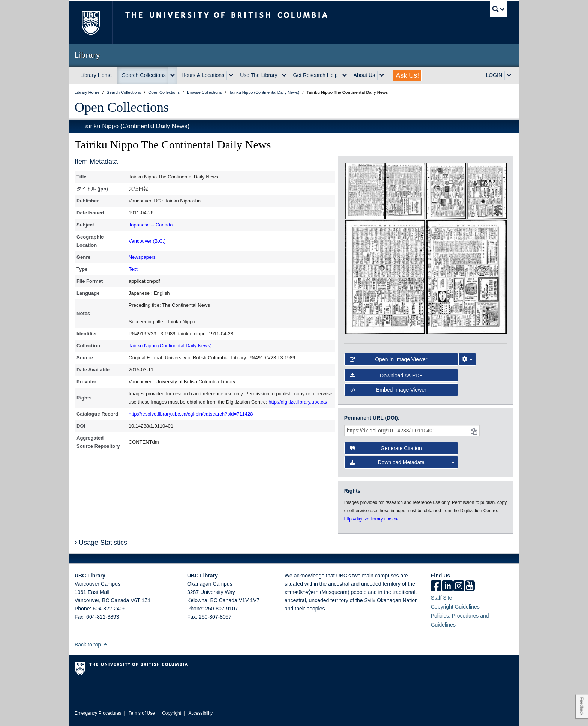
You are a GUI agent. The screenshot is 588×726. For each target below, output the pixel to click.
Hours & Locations (203, 75)
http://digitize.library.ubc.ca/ (298, 402)
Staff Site (442, 598)
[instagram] (459, 586)
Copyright (172, 713)
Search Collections (144, 75)
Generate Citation (386, 448)
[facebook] (436, 586)
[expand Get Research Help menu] (345, 75)
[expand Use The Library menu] (284, 75)
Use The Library (259, 75)
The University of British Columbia (91, 23)
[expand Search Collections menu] (172, 75)
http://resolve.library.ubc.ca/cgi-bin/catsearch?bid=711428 (191, 414)
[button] (105, 644)
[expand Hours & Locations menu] (231, 75)
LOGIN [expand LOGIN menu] (494, 75)
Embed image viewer (388, 390)
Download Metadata (402, 462)
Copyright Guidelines (455, 607)
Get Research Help (316, 75)
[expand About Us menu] (382, 75)
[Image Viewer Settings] (467, 359)
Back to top (91, 645)
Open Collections (122, 107)
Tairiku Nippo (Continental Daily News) (170, 346)
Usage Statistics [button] (101, 543)
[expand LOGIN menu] (509, 75)
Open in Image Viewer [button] (389, 359)
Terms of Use (142, 713)
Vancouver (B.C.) (147, 241)
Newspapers (142, 257)
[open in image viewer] (365, 190)
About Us (364, 75)
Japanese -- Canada (151, 225)
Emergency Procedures (98, 713)
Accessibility (200, 713)
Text (133, 269)
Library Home (96, 75)
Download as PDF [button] (386, 375)
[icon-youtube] (470, 586)
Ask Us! (407, 75)
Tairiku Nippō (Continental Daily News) (136, 126)
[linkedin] (447, 586)
